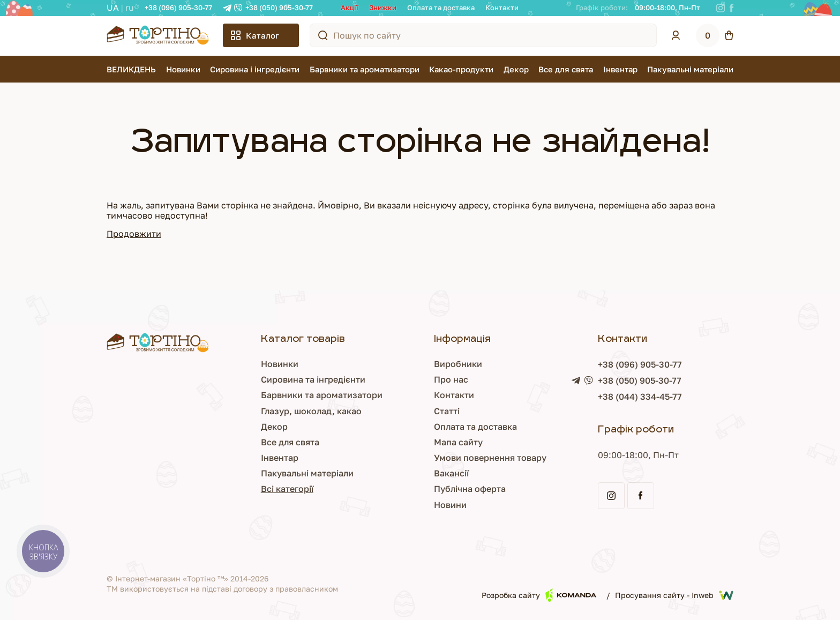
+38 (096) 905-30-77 (178, 8)
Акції (350, 8)
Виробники (458, 364)
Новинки (183, 69)
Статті (447, 411)
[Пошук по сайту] (323, 35)
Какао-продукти (461, 69)
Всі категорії (287, 489)
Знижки (383, 8)
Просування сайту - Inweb (674, 595)
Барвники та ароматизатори (365, 69)
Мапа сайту (458, 442)
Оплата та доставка (441, 8)
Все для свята (566, 69)
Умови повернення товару (490, 458)
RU (130, 8)
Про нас (451, 379)
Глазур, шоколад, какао (311, 411)
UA (113, 8)
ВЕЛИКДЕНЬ (131, 69)
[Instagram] (721, 8)
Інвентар (620, 69)
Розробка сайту (539, 595)
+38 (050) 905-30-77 (279, 8)
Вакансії (451, 473)
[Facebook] (732, 8)
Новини (450, 505)
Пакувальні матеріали (690, 69)
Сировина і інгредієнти (255, 69)
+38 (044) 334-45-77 (640, 397)
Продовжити (134, 234)
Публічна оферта (470, 489)
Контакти (502, 8)
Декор (516, 69)
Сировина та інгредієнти (313, 379)
